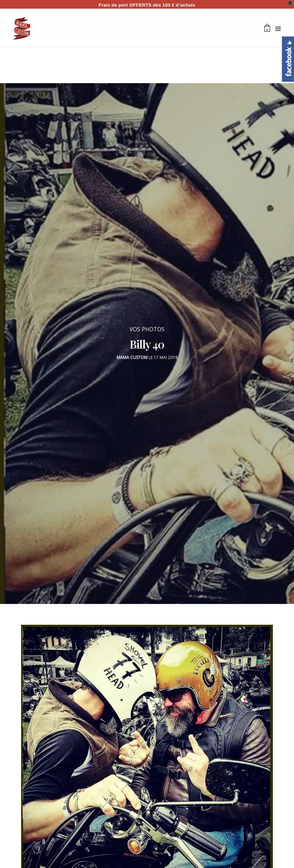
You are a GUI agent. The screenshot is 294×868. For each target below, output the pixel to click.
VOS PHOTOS (147, 326)
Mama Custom (132, 354)
